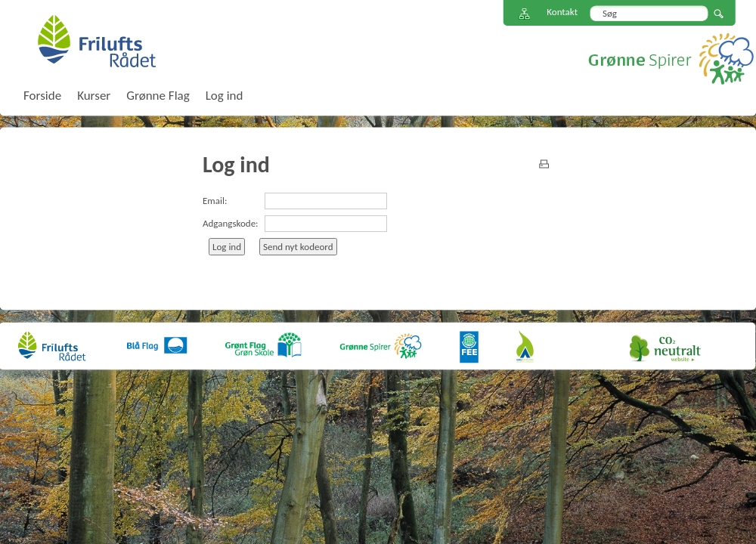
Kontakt (562, 12)
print (544, 164)
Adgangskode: (231, 223)
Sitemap (525, 14)
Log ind (225, 96)
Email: (215, 201)
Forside (42, 96)
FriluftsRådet (96, 41)
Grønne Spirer (671, 59)
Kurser (94, 96)
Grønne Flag (158, 96)
